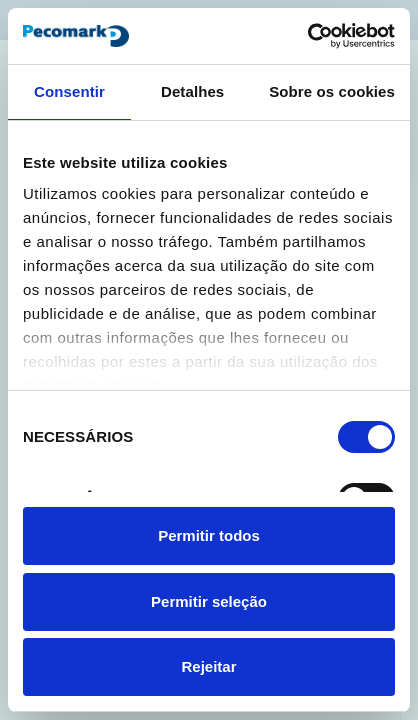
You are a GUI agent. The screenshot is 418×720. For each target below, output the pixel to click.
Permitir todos (209, 535)
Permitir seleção (209, 601)
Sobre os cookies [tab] (332, 91)
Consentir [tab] (69, 91)
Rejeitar (208, 666)
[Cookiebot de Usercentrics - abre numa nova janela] (307, 36)
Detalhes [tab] (192, 91)
